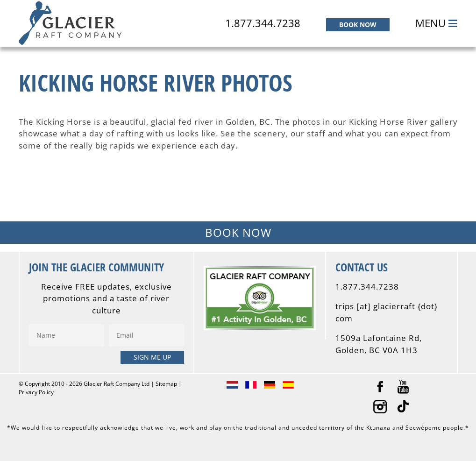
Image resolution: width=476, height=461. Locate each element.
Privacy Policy (36, 392)
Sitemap (166, 384)
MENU (436, 23)
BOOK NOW (358, 25)
